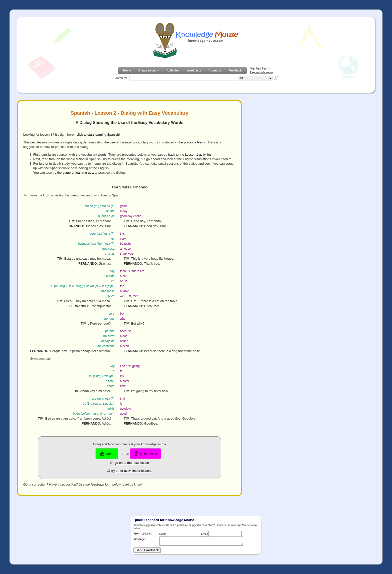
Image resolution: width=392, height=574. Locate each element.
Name (163, 534)
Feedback (235, 70)
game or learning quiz (78, 173)
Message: (140, 539)
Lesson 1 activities (198, 155)
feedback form (101, 484)
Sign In (266, 68)
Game (107, 454)
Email (204, 534)
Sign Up (255, 68)
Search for (120, 78)
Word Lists (194, 70)
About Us (215, 70)
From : (143, 534)
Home (127, 70)
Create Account (149, 70)
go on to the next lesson (132, 463)
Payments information (261, 72)
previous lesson (195, 142)
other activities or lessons (134, 471)
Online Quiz (145, 454)
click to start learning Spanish (98, 135)
